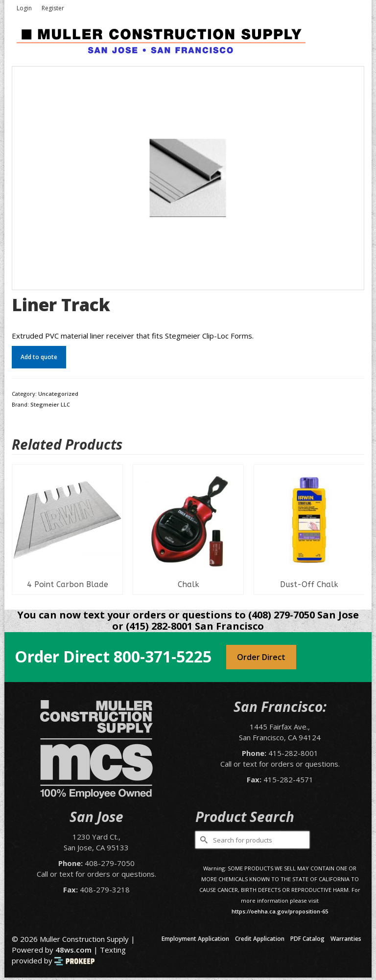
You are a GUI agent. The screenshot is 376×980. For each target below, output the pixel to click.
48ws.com (73, 950)
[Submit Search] (203, 840)
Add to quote (39, 357)
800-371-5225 (163, 656)
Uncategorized (58, 394)
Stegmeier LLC (50, 404)
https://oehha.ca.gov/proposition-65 (280, 911)
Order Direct (261, 657)
